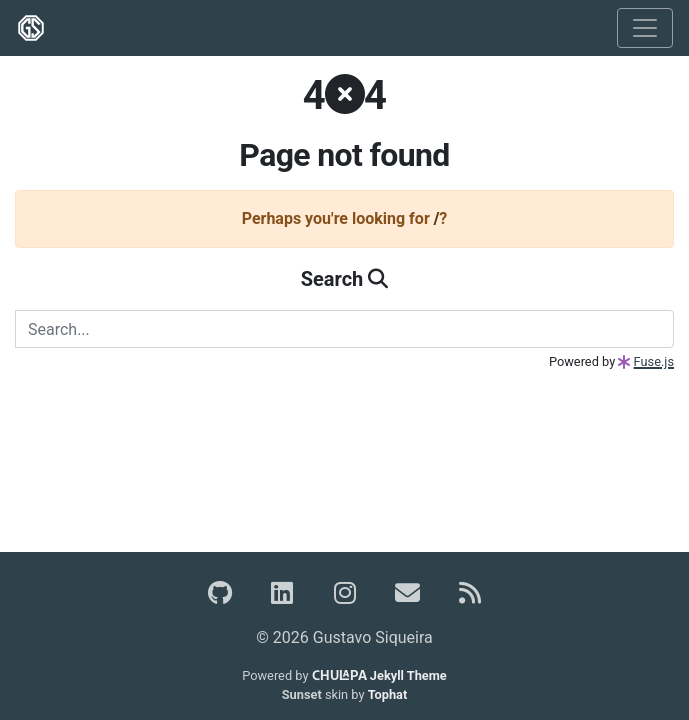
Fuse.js (654, 361)
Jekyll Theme (379, 675)
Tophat (388, 694)
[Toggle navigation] (645, 28)
